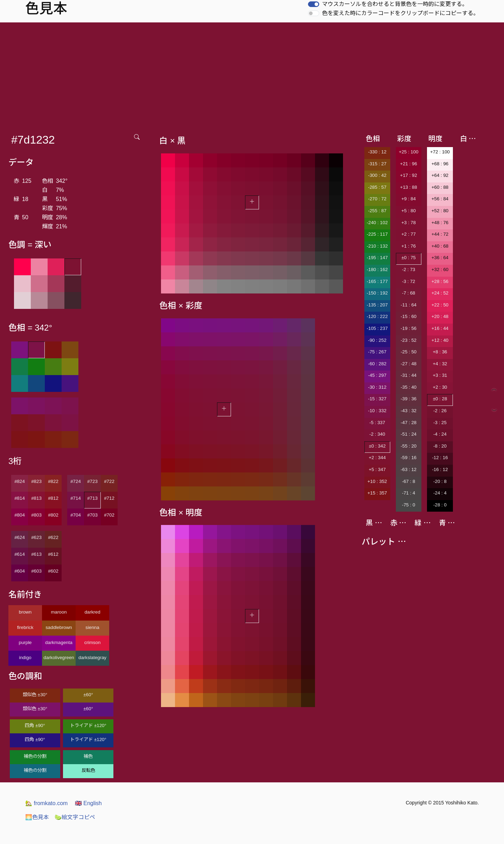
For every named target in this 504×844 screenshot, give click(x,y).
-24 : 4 (440, 493)
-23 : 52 (409, 340)
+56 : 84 (440, 199)
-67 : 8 (408, 481)
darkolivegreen (59, 658)
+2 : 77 (409, 234)
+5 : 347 (377, 469)
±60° (88, 695)
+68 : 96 (440, 164)
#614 (20, 554)
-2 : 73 (408, 269)
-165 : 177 (377, 281)
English (88, 803)
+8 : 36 (440, 352)
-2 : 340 (377, 434)
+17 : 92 (409, 175)
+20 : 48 (440, 316)
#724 (76, 481)
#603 (36, 571)
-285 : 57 (377, 187)
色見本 (37, 817)
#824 (20, 481)
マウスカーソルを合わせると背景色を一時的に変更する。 (395, 4)
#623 (36, 537)
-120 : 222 (377, 316)
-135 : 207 (377, 305)
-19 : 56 (409, 328)
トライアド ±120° (88, 725)
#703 (92, 515)
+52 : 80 (440, 211)
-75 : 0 (408, 505)
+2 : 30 (440, 387)
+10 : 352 (377, 481)
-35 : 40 (409, 387)
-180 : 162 (377, 269)
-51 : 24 (409, 434)
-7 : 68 (408, 293)
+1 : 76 (409, 246)
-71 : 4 (408, 493)
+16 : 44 (440, 328)
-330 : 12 (377, 152)
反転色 (88, 770)
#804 (20, 515)
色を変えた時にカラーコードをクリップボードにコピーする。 (400, 13)
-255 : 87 (377, 211)
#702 (109, 515)
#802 (53, 515)
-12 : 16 (440, 458)
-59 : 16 (409, 458)
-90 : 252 (377, 340)
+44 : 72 (440, 234)
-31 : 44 (409, 375)
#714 (76, 498)
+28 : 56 (440, 281)
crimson (93, 642)
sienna (92, 627)
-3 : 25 (440, 423)
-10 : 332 (377, 411)
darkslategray (92, 658)
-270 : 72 (377, 199)
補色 (88, 756)
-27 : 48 (409, 364)
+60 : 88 (440, 187)
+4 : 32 (440, 364)
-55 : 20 (409, 446)
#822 (53, 481)
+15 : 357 (377, 493)
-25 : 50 (409, 352)
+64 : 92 (440, 175)
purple (25, 642)
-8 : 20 (440, 446)
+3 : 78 (409, 223)
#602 (53, 571)
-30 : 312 (377, 387)
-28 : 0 (440, 505)
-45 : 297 (377, 375)
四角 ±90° (35, 725)
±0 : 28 (440, 399)
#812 (53, 498)
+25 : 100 (408, 152)
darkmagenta (59, 642)
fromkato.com (46, 803)
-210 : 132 (377, 246)
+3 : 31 (440, 375)
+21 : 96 (409, 164)
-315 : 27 (377, 164)
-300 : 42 (377, 175)
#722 (109, 481)
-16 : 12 (440, 469)
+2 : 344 (377, 458)
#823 (36, 481)
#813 (36, 498)
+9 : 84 (409, 199)
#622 (53, 537)
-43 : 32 (409, 411)
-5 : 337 (377, 423)
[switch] (314, 4)
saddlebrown (59, 627)
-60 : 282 (377, 364)
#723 (92, 481)
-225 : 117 (377, 234)
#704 (76, 515)
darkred (92, 612)
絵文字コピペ (75, 817)
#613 (36, 554)
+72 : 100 (440, 152)
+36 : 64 (440, 258)
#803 (36, 515)
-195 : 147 (377, 258)
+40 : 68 (440, 246)
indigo (25, 658)
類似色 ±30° (35, 695)
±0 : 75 (409, 258)
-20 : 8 (440, 481)
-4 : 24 (440, 434)
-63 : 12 (409, 469)
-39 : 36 (409, 399)
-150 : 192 (377, 293)
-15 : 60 (409, 316)
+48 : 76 (440, 223)
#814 (20, 498)
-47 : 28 (409, 423)
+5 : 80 (409, 211)
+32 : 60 (440, 269)
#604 (20, 571)
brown (25, 612)
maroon (59, 612)
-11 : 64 (409, 305)
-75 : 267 (377, 352)
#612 (53, 554)
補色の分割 (35, 756)
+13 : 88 (409, 187)
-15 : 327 (377, 399)
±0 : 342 (377, 446)
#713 (92, 498)
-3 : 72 (408, 281)
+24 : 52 (440, 293)
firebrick (25, 627)
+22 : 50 (440, 305)
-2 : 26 (440, 411)
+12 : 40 (440, 340)
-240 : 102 (377, 223)
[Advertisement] (252, 75)
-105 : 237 (377, 328)
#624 (20, 537)
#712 (109, 498)
